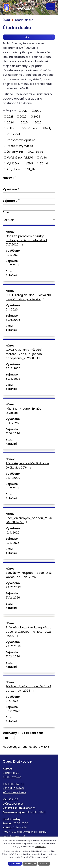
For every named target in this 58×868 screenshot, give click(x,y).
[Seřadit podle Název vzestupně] (15, 176)
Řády (48, 128)
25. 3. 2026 (13, 368)
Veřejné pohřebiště (20, 157)
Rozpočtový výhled (20, 146)
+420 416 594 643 (13, 788)
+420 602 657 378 (13, 784)
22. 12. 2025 (13, 587)
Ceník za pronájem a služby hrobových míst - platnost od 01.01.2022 (26, 240)
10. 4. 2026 (13, 533)
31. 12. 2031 (12, 265)
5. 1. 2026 (12, 309)
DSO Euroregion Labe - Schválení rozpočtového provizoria (28, 297)
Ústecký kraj (15, 152)
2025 (24, 122)
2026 (38, 122)
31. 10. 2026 (13, 433)
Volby (44, 157)
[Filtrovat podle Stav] (29, 220)
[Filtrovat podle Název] (29, 183)
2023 (37, 117)
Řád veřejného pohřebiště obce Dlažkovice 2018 (27, 465)
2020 (38, 111)
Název (8, 178)
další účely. (40, 847)
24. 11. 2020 (13, 478)
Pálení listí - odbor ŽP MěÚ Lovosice (24, 411)
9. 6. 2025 (12, 701)
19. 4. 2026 (13, 543)
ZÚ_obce (13, 169)
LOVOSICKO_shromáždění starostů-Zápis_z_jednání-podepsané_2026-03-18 (26, 354)
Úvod (6, 20)
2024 (10, 122)
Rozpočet (14, 134)
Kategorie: (10, 110)
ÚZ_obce (37, 152)
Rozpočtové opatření (22, 140)
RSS (39, 37)
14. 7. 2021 (12, 255)
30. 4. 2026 (13, 379)
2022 (23, 117)
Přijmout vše (15, 864)
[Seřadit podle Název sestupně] (15, 177)
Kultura (12, 128)
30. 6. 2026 (13, 320)
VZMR (29, 163)
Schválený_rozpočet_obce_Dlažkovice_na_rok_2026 (29, 575)
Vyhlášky (13, 163)
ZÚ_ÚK (31, 169)
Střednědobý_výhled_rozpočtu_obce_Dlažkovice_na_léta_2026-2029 (29, 632)
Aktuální (11, 275)
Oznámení (30, 128)
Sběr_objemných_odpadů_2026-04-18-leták (29, 520)
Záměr (45, 163)
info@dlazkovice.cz (14, 792)
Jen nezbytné (30, 864)
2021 (10, 117)
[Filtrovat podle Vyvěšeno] (29, 196)
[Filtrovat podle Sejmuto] (29, 207)
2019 (25, 111)
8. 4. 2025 (12, 423)
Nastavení (44, 864)
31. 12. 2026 (13, 598)
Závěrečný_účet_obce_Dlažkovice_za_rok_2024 (28, 688)
